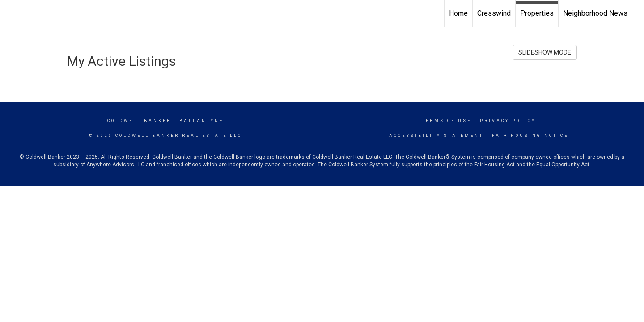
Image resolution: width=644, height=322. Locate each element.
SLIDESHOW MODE (545, 52)
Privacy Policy (508, 121)
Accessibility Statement (436, 136)
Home (458, 13)
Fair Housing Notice (530, 136)
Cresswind (494, 13)
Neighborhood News (595, 13)
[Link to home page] (11, 13)
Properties (537, 13)
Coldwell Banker (139, 121)
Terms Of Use (447, 121)
